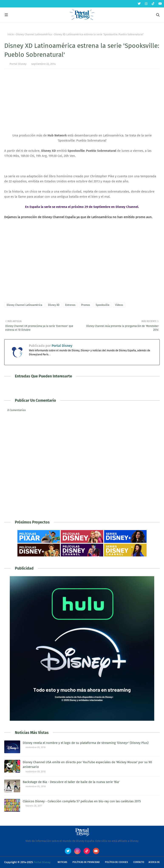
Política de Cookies (116, 862)
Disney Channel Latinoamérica (34, 34)
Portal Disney (18, 64)
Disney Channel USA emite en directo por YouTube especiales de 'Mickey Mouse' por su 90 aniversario (87, 765)
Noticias (62, 862)
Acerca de (154, 862)
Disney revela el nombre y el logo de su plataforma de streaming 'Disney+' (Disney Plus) (86, 743)
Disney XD (54, 305)
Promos (86, 305)
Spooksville (103, 305)
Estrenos (70, 305)
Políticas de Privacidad (86, 862)
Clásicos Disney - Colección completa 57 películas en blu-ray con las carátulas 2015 (82, 801)
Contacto (139, 862)
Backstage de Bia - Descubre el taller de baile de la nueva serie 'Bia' (71, 782)
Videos (119, 305)
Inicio (11, 34)
